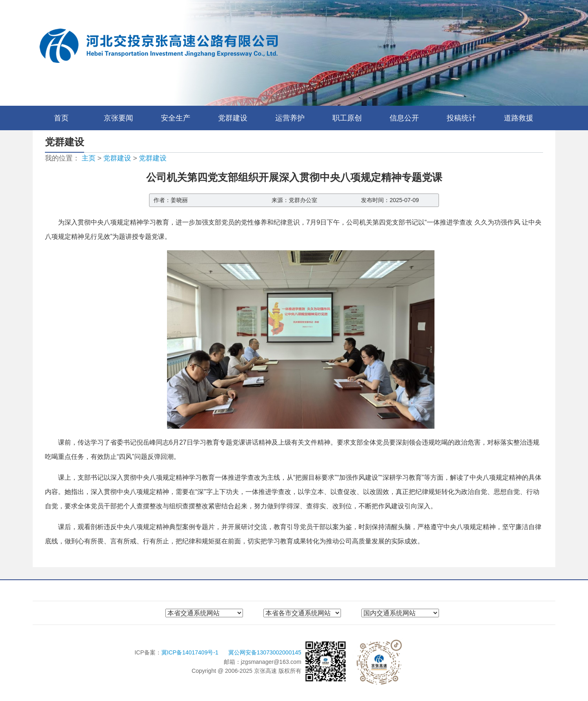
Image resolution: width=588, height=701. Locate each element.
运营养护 (290, 118)
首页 (61, 118)
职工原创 (347, 118)
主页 (89, 158)
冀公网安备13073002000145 (265, 652)
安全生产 (176, 118)
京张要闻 (118, 118)
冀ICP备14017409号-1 (191, 652)
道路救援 (519, 118)
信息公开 (404, 118)
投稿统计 (461, 118)
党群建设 (233, 118)
